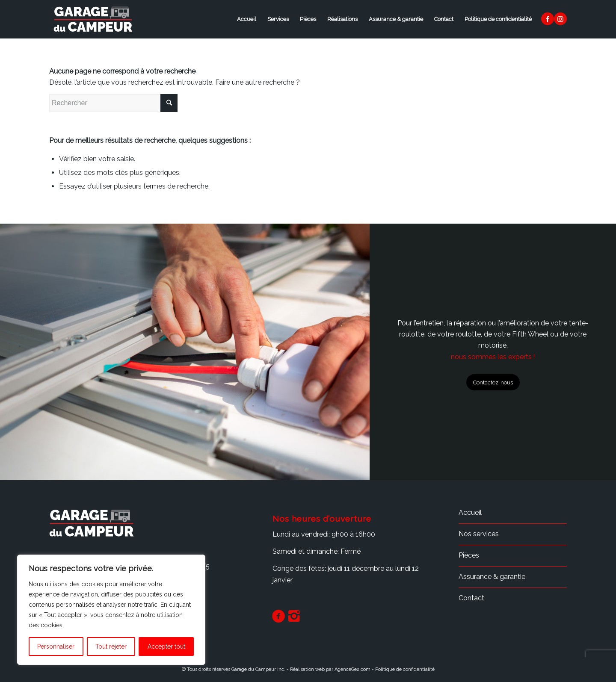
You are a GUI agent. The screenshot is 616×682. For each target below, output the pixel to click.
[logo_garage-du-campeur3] (93, 19)
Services (278, 19)
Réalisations (342, 19)
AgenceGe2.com (352, 669)
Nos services (479, 534)
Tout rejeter (111, 647)
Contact (444, 19)
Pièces (308, 19)
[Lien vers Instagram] (560, 19)
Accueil (247, 19)
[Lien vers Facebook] (548, 19)
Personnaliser (56, 647)
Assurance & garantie (396, 19)
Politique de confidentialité (498, 19)
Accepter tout (166, 647)
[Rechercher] (113, 103)
